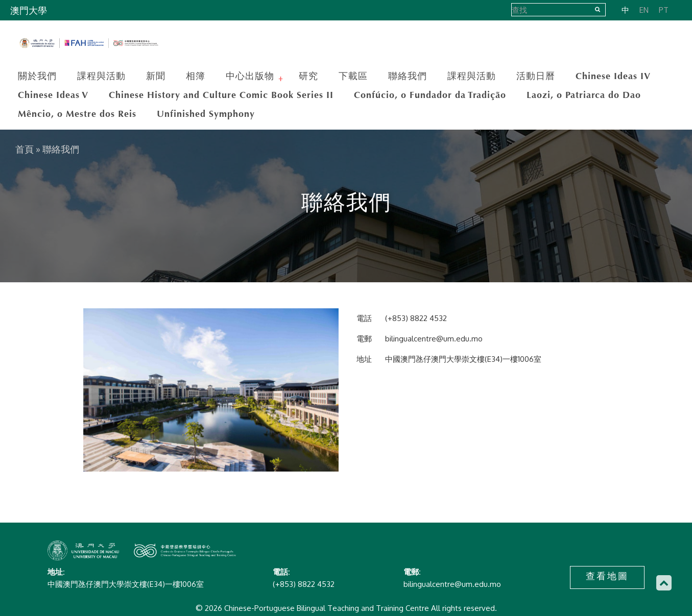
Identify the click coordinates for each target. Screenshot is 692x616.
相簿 (196, 76)
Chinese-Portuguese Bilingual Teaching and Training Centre (89, 43)
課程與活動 (101, 76)
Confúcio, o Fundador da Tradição (430, 95)
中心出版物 (252, 76)
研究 (308, 76)
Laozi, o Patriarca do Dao (584, 95)
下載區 (353, 76)
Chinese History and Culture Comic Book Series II (221, 95)
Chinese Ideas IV (613, 76)
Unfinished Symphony (206, 114)
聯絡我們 (408, 76)
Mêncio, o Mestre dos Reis (77, 114)
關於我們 (37, 76)
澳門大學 (29, 11)
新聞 (156, 76)
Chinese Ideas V (53, 95)
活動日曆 (536, 76)
